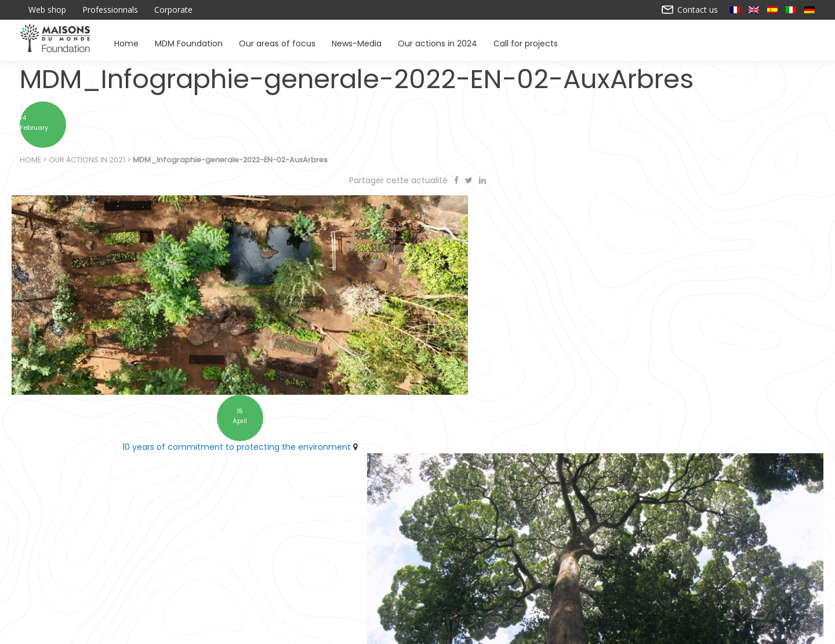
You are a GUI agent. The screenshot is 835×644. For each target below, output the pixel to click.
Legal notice (339, 631)
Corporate (173, 10)
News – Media (708, 580)
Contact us (690, 10)
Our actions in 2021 (88, 163)
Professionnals (110, 10)
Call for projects (526, 43)
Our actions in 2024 (438, 43)
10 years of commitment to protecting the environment (211, 427)
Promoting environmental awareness (589, 580)
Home (127, 43)
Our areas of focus (277, 43)
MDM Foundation (189, 43)
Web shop (47, 10)
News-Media (357, 43)
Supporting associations (288, 580)
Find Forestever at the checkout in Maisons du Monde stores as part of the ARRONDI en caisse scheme (620, 433)
